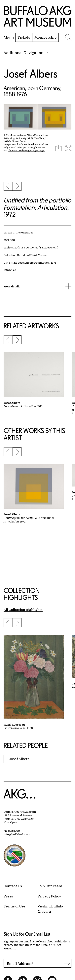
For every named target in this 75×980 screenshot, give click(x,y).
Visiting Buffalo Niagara (50, 909)
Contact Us (13, 886)
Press (8, 896)
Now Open (10, 822)
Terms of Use (14, 906)
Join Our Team (50, 886)
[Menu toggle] (9, 38)
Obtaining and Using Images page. (26, 150)
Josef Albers (31, 73)
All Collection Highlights (23, 610)
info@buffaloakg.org (17, 834)
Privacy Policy (49, 896)
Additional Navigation (26, 53)
